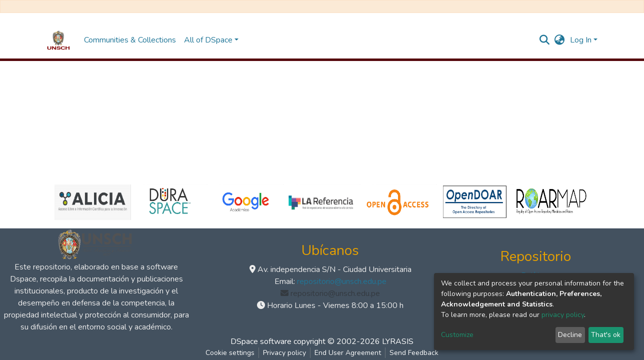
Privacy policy (284, 353)
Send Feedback (414, 353)
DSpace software (261, 341)
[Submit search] (545, 40)
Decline (570, 335)
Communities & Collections (130, 40)
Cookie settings (230, 353)
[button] (560, 40)
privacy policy (563, 315)
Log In (581, 40)
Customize (457, 335)
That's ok (606, 335)
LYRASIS (398, 341)
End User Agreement (348, 353)
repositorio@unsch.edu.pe (342, 281)
